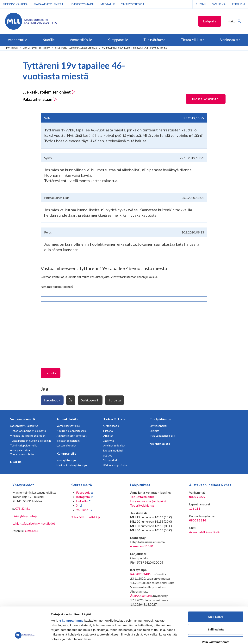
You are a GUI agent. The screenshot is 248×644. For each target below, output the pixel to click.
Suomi (201, 4)
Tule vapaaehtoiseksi (163, 436)
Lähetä (50, 373)
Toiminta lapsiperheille (24, 445)
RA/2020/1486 (140, 574)
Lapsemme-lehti (113, 450)
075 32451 (23, 508)
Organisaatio (111, 426)
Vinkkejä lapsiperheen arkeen (28, 436)
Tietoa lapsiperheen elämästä (28, 431)
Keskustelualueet (36, 48)
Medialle (108, 4)
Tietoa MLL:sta (114, 419)
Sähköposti (90, 400)
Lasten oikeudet (66, 445)
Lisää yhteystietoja (25, 516)
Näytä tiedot (207, 636)
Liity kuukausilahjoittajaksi (148, 501)
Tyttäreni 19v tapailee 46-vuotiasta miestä (134, 48)
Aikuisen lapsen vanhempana (76, 48)
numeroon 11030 (142, 546)
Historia (108, 431)
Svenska (219, 4)
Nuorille (16, 462)
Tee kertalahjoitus (142, 497)
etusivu (12, 48)
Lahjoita (210, 21)
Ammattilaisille (67, 419)
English (239, 4)
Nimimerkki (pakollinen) (57, 287)
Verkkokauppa (15, 4)
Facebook (52, 400)
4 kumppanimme (71, 589)
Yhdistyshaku (83, 4)
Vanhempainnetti (22, 419)
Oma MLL (32, 531)
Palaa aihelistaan (40, 99)
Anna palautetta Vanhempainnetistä (22, 452)
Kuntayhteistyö (66, 460)
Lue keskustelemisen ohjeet (49, 92)
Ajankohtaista (160, 443)
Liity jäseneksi (158, 426)
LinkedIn (82, 501)
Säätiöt (108, 455)
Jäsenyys (109, 441)
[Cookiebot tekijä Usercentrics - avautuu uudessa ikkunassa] (25, 636)
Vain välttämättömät (216, 610)
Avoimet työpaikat (114, 445)
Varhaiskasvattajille (68, 426)
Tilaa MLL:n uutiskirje (86, 517)
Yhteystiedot (133, 4)
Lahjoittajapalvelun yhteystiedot (34, 523)
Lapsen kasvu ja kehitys (24, 426)
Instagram (83, 497)
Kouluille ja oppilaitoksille (72, 431)
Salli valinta (216, 598)
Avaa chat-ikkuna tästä (204, 532)
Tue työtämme (160, 419)
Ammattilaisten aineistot (72, 436)
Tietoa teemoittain (68, 441)
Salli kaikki (216, 585)
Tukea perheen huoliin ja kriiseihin (30, 441)
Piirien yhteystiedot (115, 465)
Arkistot (108, 436)
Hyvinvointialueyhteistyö (72, 465)
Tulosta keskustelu (206, 99)
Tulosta (115, 400)
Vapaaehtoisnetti (49, 4)
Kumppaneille (66, 453)
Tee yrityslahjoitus (142, 505)
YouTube (82, 510)
